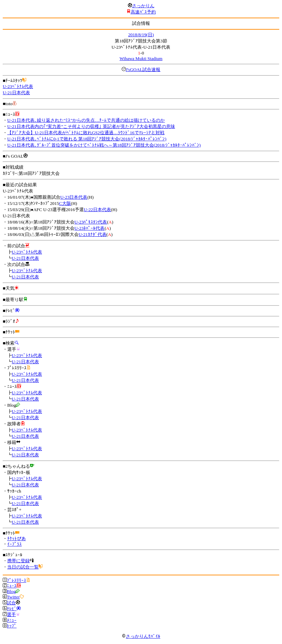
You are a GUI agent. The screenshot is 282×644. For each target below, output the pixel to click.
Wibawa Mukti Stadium (141, 58)
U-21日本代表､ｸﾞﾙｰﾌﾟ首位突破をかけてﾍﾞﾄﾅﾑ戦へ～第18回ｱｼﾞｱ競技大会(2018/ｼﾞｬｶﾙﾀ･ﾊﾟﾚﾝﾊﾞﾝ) (104, 145)
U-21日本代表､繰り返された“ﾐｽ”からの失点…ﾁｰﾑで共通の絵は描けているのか (86, 120)
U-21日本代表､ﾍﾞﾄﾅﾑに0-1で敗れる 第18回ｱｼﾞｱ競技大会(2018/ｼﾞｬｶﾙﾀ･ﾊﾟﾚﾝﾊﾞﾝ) (87, 139)
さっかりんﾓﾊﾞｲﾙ (141, 636)
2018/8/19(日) (141, 35)
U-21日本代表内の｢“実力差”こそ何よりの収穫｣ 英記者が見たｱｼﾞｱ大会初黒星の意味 (91, 126)
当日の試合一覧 (23, 567)
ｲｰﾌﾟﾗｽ (14, 544)
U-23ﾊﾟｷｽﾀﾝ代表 (91, 222)
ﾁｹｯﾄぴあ (17, 539)
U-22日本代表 (97, 210)
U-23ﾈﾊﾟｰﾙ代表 (90, 228)
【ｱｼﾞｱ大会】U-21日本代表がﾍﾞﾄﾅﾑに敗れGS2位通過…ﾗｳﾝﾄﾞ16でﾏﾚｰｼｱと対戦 (86, 133)
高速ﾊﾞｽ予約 (143, 12)
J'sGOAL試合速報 (143, 70)
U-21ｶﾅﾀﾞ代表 (93, 234)
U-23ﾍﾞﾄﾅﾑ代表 (18, 86)
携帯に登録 (18, 561)
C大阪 (65, 203)
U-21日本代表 (16, 93)
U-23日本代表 (74, 197)
